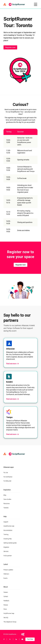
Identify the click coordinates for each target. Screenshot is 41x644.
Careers (6, 592)
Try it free (30, 639)
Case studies (7, 499)
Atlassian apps (9, 467)
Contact (6, 597)
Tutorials (6, 508)
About (6, 587)
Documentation (8, 530)
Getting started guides (10, 543)
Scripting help (8, 539)
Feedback (6, 601)
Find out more (12, 364)
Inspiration (7, 490)
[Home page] (17, 4)
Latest (6, 564)
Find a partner (8, 556)
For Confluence (8, 477)
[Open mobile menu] (36, 4)
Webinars (6, 574)
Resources (7, 504)
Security (6, 618)
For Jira (6, 473)
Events (6, 578)
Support (6, 522)
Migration (6, 547)
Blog (5, 495)
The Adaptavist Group (10, 622)
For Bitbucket (7, 481)
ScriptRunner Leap (9, 613)
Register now (10, 47)
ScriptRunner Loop (9, 526)
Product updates (8, 570)
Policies (6, 605)
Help (5, 517)
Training (6, 534)
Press (5, 609)
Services (6, 551)
